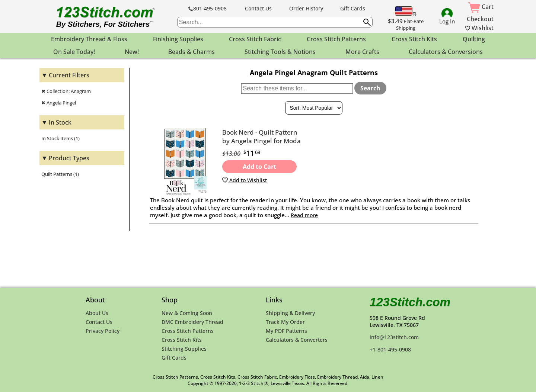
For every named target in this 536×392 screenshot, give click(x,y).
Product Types (69, 158)
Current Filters (69, 75)
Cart (481, 7)
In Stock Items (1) (60, 138)
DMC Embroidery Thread (192, 322)
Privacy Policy (103, 331)
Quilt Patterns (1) (60, 174)
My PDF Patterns (286, 331)
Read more (304, 215)
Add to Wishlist (245, 180)
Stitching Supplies (184, 349)
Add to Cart (259, 167)
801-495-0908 (208, 8)
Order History (306, 8)
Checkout (480, 19)
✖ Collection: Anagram (66, 91)
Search (370, 88)
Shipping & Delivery (290, 313)
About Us (97, 313)
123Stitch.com (410, 302)
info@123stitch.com (394, 337)
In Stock (60, 122)
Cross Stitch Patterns (188, 331)
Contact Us (258, 8)
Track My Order (285, 322)
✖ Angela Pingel (59, 103)
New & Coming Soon (187, 313)
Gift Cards (353, 8)
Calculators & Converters (297, 340)
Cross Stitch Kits (182, 340)
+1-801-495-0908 (390, 349)
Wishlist (479, 28)
